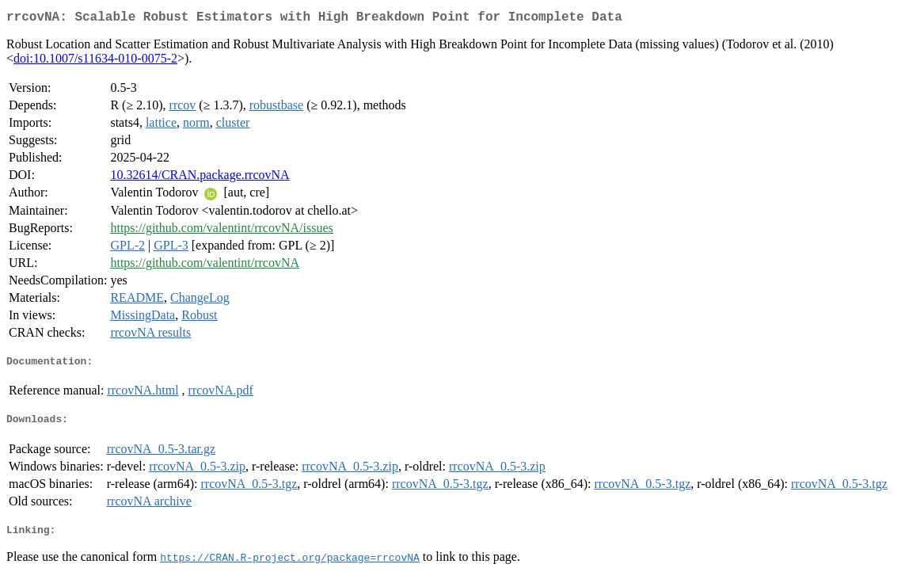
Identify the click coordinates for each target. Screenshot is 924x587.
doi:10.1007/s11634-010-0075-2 (95, 61)
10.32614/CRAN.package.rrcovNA (200, 178)
